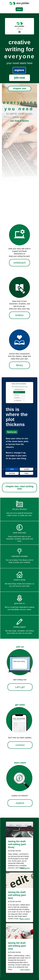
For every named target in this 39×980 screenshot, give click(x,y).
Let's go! (20, 687)
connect (20, 745)
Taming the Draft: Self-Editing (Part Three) (17, 844)
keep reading (25, 868)
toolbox (19, 315)
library (19, 365)
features (12, 432)
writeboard (19, 263)
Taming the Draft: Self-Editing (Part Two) (17, 895)
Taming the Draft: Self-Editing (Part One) (17, 946)
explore (19, 70)
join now (20, 78)
